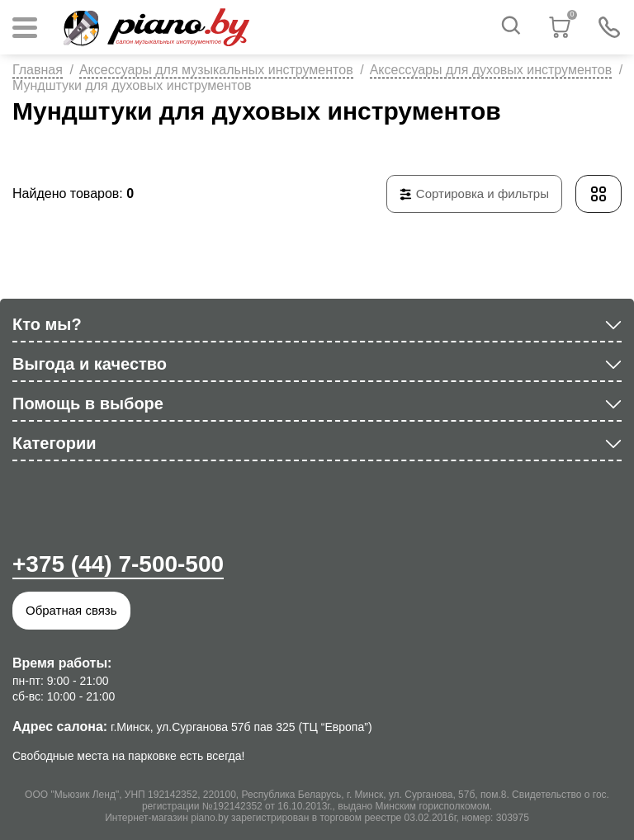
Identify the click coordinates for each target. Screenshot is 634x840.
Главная (38, 70)
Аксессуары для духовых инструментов (491, 70)
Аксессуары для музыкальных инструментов (216, 70)
